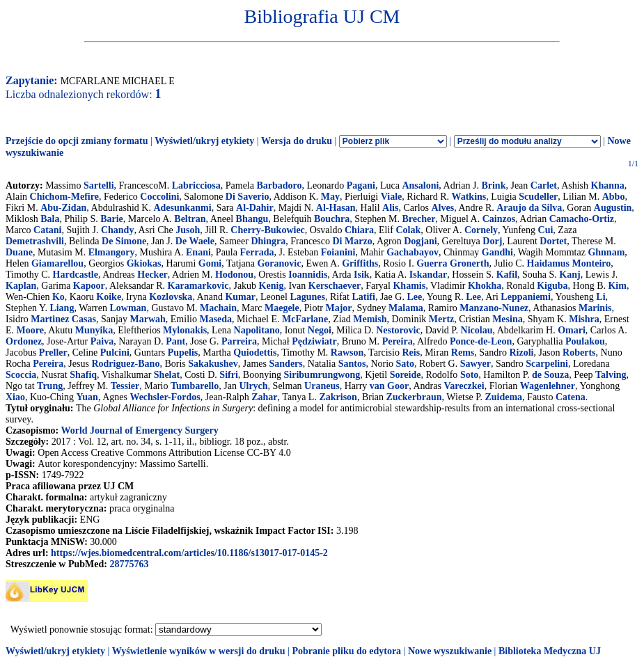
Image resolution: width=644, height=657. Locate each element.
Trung (50, 386)
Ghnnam (606, 252)
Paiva (102, 341)
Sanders (286, 364)
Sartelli (99, 185)
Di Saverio (248, 197)
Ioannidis (308, 275)
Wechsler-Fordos (165, 397)
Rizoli (521, 353)
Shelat (167, 375)
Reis (411, 353)
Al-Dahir (255, 208)
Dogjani (420, 241)
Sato (405, 364)
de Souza (550, 375)
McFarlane (305, 319)
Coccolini (159, 197)
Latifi (363, 297)
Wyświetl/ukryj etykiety (204, 141)
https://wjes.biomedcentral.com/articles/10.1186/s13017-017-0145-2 (189, 553)
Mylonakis (185, 330)
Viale (392, 197)
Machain (218, 308)
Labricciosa (196, 185)
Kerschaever (335, 286)
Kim (617, 286)
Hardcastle (76, 275)
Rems (463, 353)
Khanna (608, 185)
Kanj (570, 275)
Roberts (579, 353)
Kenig (272, 286)
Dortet (553, 241)
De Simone (124, 241)
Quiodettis (255, 353)
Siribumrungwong (322, 375)
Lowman (128, 308)
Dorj (492, 241)
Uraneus (322, 386)
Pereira (398, 341)
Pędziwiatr (314, 341)
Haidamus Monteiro (569, 263)
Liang (62, 308)
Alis (390, 208)
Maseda (215, 319)
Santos (352, 364)
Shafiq (83, 375)
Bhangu (252, 219)
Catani (47, 230)
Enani (198, 252)
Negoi (320, 330)
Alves (443, 208)
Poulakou (585, 341)
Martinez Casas (63, 319)
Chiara (359, 230)
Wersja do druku (297, 141)
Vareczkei (464, 386)
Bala (50, 219)
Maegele (282, 308)
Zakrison (338, 397)
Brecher (418, 219)
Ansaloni (420, 185)
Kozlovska (171, 297)
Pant (175, 341)
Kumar (240, 297)
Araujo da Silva (529, 208)
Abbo (614, 197)
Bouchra (332, 219)
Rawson (347, 353)
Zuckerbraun (414, 397)
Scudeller (538, 197)
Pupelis (183, 353)
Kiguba (552, 286)
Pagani (361, 185)
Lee (414, 297)
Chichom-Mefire (64, 197)
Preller (53, 353)
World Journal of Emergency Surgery (139, 430)
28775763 (129, 564)
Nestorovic (398, 330)
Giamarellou (57, 263)
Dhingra (268, 241)
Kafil (507, 275)
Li (600, 297)
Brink (493, 185)
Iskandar (428, 275)
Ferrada (257, 252)
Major (338, 308)
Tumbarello (195, 386)
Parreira (239, 341)
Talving (611, 375)
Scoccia (21, 375)
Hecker (152, 275)
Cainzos (499, 219)
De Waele (195, 241)
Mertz (442, 319)
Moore (30, 330)
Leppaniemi (526, 297)
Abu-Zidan (63, 208)
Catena (571, 397)
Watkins (469, 197)
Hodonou (234, 275)
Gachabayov (413, 252)
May (330, 197)
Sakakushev (213, 364)
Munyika (94, 330)
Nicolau (477, 330)
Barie (112, 219)
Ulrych (253, 386)
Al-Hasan (336, 208)
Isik (362, 275)
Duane (19, 252)
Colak (408, 230)
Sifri (228, 375)
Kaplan (21, 286)
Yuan (87, 397)
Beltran (190, 219)
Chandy (117, 230)
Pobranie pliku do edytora (346, 651)
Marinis (595, 308)
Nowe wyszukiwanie (450, 651)
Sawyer (476, 364)
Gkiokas (144, 263)
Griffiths (360, 263)
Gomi (210, 263)
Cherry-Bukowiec (268, 230)
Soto (469, 375)
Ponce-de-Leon (481, 341)
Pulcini (115, 353)
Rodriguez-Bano (125, 364)
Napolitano (257, 330)
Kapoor (89, 286)
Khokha (485, 286)
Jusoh (188, 230)
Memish (370, 319)
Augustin (613, 208)
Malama (406, 308)
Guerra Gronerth (453, 263)
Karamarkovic (198, 286)
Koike (109, 297)
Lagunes (307, 297)
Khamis (409, 286)
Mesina (508, 319)
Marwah (147, 319)
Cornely (481, 230)
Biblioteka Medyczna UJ (550, 651)
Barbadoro (279, 185)
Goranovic (279, 263)
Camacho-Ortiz (582, 219)
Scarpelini (547, 364)
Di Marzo (353, 241)
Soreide (406, 375)
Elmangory (112, 252)
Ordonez (24, 341)
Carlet (544, 185)
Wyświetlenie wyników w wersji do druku (199, 651)
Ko (58, 297)
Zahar (264, 397)
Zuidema (503, 397)
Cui (546, 230)
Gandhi (497, 252)
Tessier (125, 386)
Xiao (15, 397)
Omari (572, 330)
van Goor (389, 386)
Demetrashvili (35, 241)
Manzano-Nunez (494, 308)
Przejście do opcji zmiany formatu (77, 141)
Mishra (584, 319)
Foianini (338, 252)
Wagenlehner (548, 386)
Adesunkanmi (182, 208)
